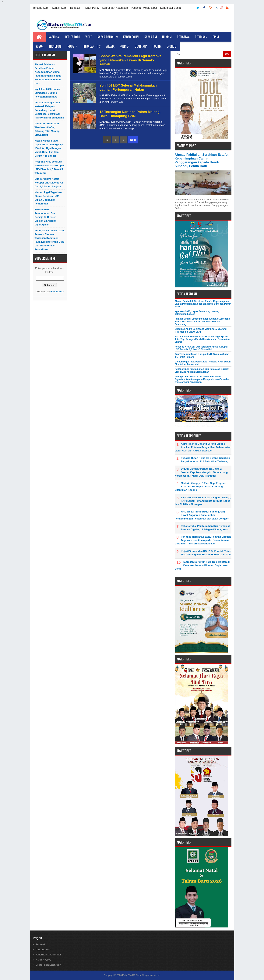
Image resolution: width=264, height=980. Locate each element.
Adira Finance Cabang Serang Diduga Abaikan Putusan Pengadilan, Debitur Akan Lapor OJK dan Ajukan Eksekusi (203, 447)
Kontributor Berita (170, 8)
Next (133, 140)
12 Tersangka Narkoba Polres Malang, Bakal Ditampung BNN (130, 114)
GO (227, 54)
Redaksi (75, 8)
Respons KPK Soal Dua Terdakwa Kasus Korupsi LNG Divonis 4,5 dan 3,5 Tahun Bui (49, 167)
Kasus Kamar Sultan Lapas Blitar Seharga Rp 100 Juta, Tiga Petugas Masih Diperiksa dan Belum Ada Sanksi (49, 148)
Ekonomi (172, 46)
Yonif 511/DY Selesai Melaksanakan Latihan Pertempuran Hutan (128, 87)
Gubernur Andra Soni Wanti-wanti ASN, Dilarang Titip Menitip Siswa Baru (47, 129)
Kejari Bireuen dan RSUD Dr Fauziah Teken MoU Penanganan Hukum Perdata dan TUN (206, 553)
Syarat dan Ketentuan (115, 8)
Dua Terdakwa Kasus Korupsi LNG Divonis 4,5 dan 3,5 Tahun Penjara (49, 183)
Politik (157, 46)
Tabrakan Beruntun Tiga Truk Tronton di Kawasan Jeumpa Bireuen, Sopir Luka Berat (202, 565)
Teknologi (55, 46)
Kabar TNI (151, 37)
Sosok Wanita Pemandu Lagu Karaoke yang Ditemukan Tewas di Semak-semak (130, 60)
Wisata (110, 46)
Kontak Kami (60, 8)
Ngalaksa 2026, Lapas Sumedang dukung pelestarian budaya (47, 93)
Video (89, 37)
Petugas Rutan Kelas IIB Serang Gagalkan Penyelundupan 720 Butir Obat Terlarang (205, 460)
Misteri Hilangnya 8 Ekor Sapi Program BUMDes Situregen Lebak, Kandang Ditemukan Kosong (200, 487)
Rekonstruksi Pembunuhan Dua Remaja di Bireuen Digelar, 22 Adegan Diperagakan (46, 217)
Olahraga (141, 46)
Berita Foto (73, 37)
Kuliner (125, 46)
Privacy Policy (91, 8)
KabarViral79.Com (132, 975)
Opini (216, 37)
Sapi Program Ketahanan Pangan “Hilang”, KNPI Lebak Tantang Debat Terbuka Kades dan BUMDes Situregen (203, 501)
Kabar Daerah (108, 37)
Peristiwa (183, 37)
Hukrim (167, 37)
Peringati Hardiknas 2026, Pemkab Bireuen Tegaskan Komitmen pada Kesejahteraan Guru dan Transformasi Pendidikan (50, 240)
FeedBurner (57, 291)
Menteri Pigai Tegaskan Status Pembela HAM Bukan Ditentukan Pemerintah (48, 198)
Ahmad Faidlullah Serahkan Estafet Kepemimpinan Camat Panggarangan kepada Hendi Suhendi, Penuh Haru (48, 74)
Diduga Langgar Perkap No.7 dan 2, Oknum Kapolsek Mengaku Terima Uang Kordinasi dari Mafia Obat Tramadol (201, 472)
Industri (72, 46)
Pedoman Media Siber (144, 8)
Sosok (39, 46)
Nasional (54, 37)
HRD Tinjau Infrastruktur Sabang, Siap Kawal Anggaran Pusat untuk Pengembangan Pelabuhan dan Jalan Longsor (202, 515)
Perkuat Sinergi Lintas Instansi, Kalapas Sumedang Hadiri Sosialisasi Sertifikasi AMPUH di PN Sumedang (49, 110)
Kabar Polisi (131, 37)
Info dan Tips (92, 46)
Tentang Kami (41, 8)
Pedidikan (201, 37)
